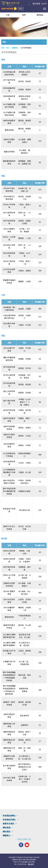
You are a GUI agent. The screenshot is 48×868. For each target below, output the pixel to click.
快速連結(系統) (9, 820)
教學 (24, 15)
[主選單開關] (44, 9)
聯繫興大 (7, 836)
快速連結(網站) (9, 816)
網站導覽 (36, 4)
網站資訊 (7, 832)
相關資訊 (15, 48)
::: (29, 4)
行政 (8, 15)
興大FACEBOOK (21, 845)
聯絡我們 (31, 864)
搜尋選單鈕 (33, 9)
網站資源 (7, 828)
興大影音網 (27, 845)
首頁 (3, 48)
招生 (8, 48)
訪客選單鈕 (39, 9)
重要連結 (40, 15)
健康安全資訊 (8, 824)
